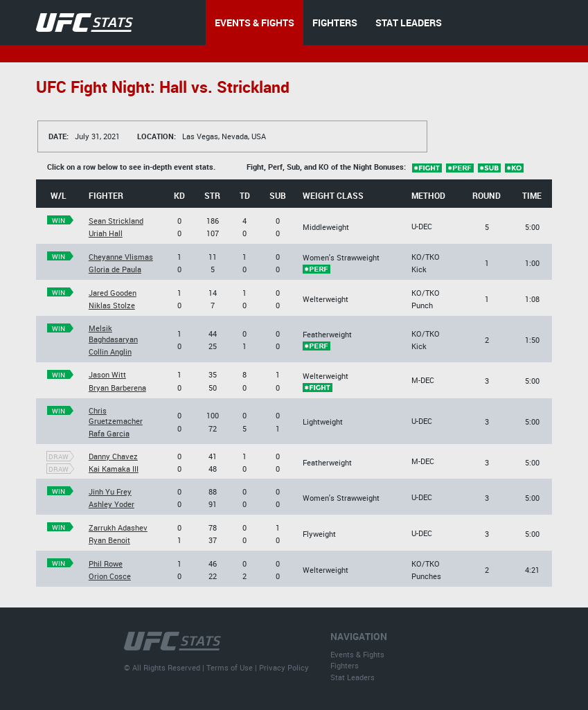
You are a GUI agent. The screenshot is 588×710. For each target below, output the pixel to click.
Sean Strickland (116, 221)
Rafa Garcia (109, 433)
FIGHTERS (335, 23)
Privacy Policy (284, 667)
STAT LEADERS (409, 23)
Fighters (345, 665)
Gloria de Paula (115, 269)
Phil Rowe (106, 563)
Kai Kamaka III (114, 469)
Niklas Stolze (112, 305)
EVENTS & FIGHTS (255, 23)
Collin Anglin (110, 352)
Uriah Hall (106, 233)
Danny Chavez (113, 456)
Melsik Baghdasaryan (113, 333)
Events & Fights (357, 654)
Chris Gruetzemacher (116, 416)
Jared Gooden (113, 293)
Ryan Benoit (109, 540)
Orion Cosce (110, 576)
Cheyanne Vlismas (121, 257)
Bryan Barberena (117, 388)
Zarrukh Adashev (118, 527)
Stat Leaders (353, 677)
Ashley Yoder (112, 504)
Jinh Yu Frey (110, 491)
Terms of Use (230, 667)
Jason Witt (107, 374)
